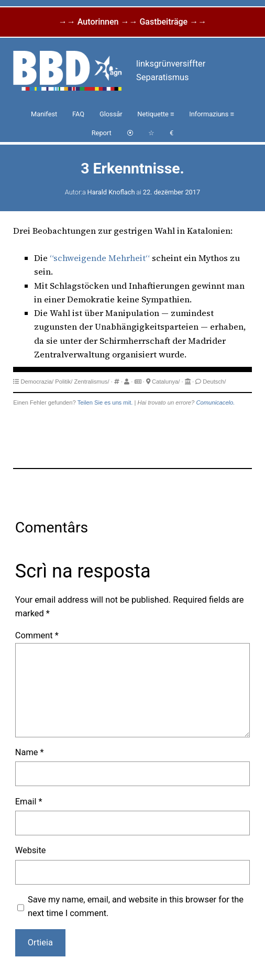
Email (29, 802)
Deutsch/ (214, 382)
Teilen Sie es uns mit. (105, 402)
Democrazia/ (37, 382)
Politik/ (64, 382)
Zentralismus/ (91, 382)
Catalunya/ (166, 382)
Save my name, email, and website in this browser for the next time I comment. (136, 906)
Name (30, 752)
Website (31, 850)
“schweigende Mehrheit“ (100, 258)
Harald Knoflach (111, 192)
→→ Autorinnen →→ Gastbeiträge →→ (132, 22)
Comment (37, 635)
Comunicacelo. (215, 402)
